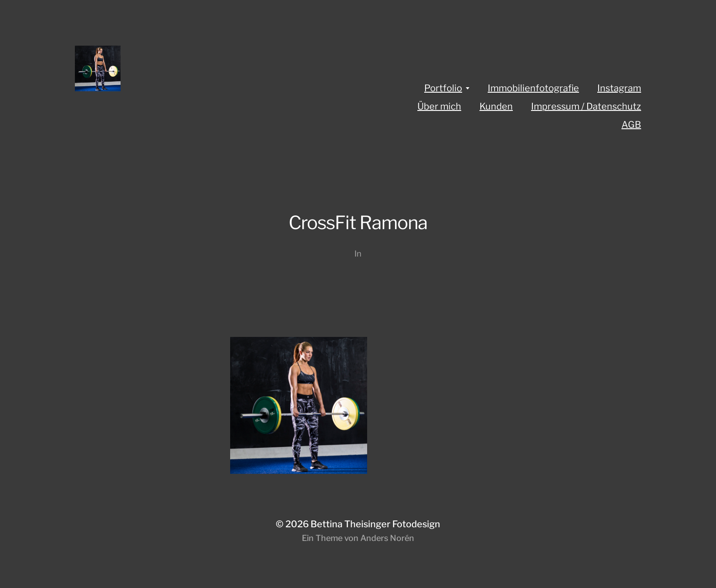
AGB (631, 125)
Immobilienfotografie (533, 88)
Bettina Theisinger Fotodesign (375, 524)
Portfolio (443, 88)
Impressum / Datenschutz (586, 106)
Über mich (439, 106)
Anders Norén (387, 538)
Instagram (619, 88)
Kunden (496, 106)
